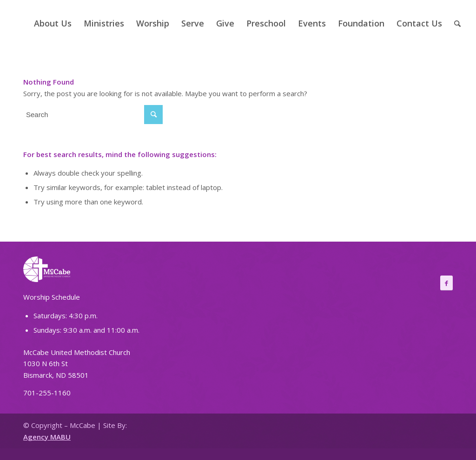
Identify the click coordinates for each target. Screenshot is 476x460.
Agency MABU (47, 437)
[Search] (457, 23)
